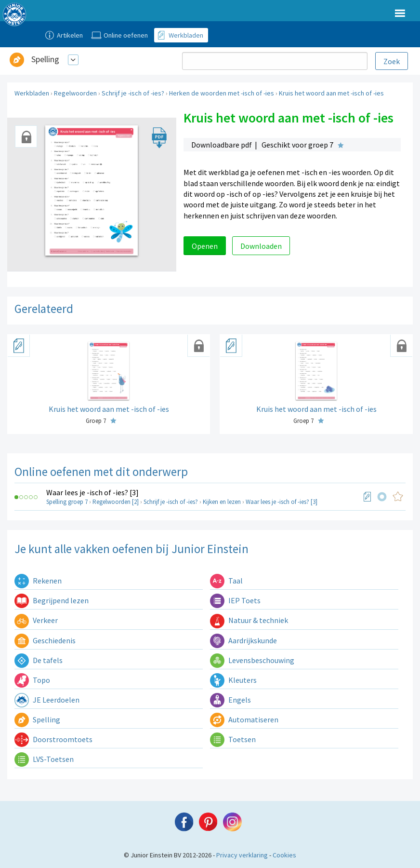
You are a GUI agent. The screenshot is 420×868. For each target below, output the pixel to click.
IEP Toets (235, 600)
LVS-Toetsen (44, 759)
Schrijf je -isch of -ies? (133, 93)
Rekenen (38, 581)
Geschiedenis (45, 640)
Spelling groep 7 (67, 502)
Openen (205, 246)
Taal (226, 581)
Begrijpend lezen (52, 600)
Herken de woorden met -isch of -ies (222, 93)
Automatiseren (244, 719)
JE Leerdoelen (47, 700)
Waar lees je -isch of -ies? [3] (92, 492)
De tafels (39, 660)
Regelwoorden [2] (116, 502)
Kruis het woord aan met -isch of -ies (331, 93)
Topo (32, 680)
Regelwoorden (75, 93)
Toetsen (233, 739)
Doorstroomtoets (53, 739)
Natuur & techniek (249, 620)
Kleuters (233, 680)
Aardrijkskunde (243, 640)
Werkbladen (32, 93)
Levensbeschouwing (252, 660)
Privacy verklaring (242, 855)
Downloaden (261, 246)
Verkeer (36, 620)
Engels (230, 700)
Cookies (284, 855)
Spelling (45, 59)
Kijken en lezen (222, 502)
